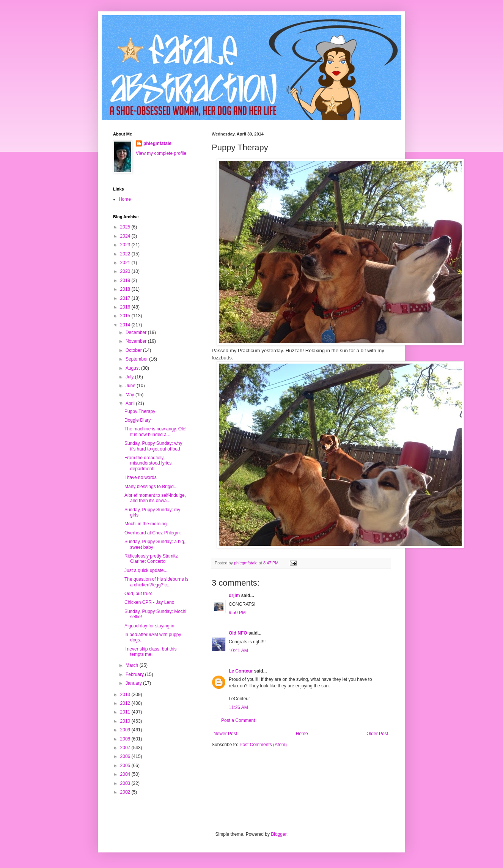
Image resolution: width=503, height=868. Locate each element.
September (137, 359)
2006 (126, 756)
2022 (126, 254)
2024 (126, 236)
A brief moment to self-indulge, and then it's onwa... (155, 498)
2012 (126, 703)
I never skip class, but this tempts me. (150, 652)
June (131, 386)
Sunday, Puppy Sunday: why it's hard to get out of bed (153, 446)
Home (302, 734)
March (133, 665)
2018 (126, 289)
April (131, 403)
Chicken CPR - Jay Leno (149, 602)
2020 (126, 271)
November (137, 341)
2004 (126, 774)
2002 (126, 792)
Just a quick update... (146, 570)
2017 (126, 298)
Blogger (279, 834)
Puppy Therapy (140, 411)
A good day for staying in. (150, 626)
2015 (126, 316)
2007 (126, 748)
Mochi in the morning (145, 524)
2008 (126, 739)
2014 (126, 325)
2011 (126, 712)
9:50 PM (237, 613)
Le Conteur (241, 671)
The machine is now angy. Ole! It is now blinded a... (156, 432)
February (135, 674)
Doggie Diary (138, 420)
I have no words (141, 477)
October (134, 350)
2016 (126, 307)
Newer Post (225, 734)
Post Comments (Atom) (263, 745)
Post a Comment (238, 720)
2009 (126, 730)
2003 (126, 783)
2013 (126, 695)
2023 (126, 245)
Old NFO (238, 633)
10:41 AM (238, 651)
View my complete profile (161, 153)
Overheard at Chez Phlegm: (153, 533)
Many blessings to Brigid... (151, 487)
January (134, 683)
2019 (126, 280)
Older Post (377, 734)
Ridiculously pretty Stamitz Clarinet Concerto (151, 559)
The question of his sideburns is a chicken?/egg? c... (156, 582)
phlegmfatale (157, 143)
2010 (126, 721)
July (130, 377)
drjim (234, 595)
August (133, 368)
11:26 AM (238, 707)
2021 (126, 263)
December (137, 332)
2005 (126, 766)
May (130, 395)
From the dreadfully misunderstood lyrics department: (148, 463)
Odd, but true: (138, 594)
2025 (126, 227)
